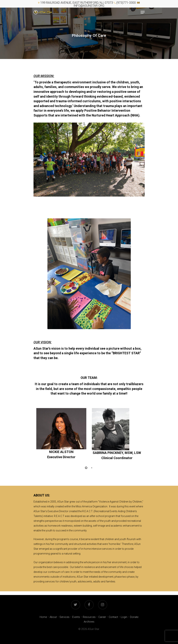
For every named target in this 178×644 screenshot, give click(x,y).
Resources (89, 617)
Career (102, 617)
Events (76, 617)
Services (64, 617)
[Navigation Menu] (143, 12)
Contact (113, 617)
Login (124, 617)
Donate (134, 617)
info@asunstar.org (89, 6)
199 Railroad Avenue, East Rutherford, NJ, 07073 (77, 3)
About (53, 617)
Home (43, 617)
